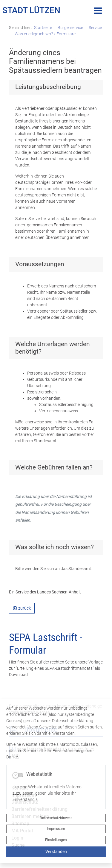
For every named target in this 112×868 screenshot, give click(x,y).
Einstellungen (56, 840)
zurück (22, 608)
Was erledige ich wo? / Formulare (45, 34)
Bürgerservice (70, 28)
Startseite (43, 28)
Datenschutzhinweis (56, 818)
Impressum (56, 829)
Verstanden (56, 852)
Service (95, 28)
